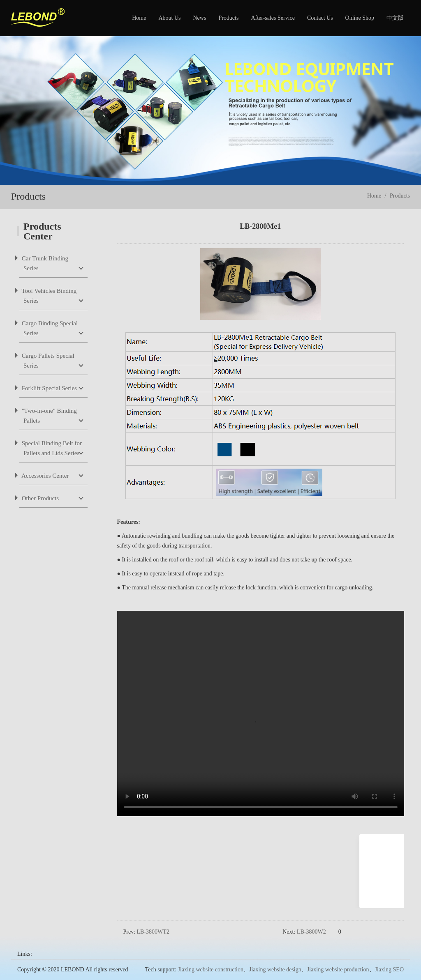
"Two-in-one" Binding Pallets (49, 416)
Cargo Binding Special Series (49, 328)
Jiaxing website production (338, 956)
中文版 (395, 18)
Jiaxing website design (275, 956)
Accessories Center (44, 476)
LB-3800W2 (311, 919)
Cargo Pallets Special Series (47, 361)
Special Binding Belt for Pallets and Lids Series (51, 448)
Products (228, 18)
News (199, 18)
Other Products (39, 498)
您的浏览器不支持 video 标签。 (261, 713)
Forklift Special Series (49, 388)
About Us (169, 18)
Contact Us (320, 18)
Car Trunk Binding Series (44, 263)
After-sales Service (273, 18)
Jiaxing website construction (211, 956)
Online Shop (360, 18)
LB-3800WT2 (153, 919)
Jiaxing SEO (389, 956)
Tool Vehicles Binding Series (48, 296)
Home (139, 18)
